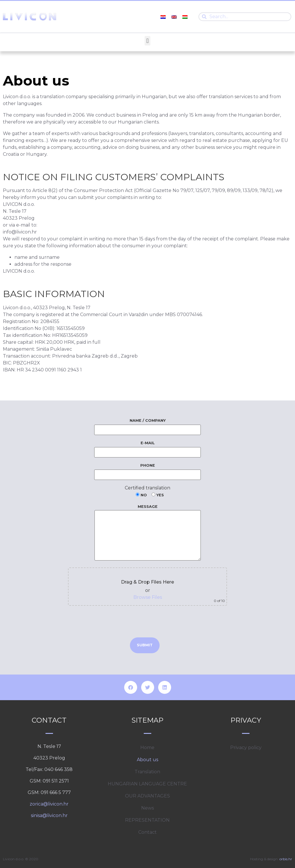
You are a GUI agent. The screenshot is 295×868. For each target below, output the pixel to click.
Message (148, 533)
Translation (147, 772)
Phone (147, 470)
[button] (147, 41)
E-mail (147, 448)
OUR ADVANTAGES (147, 796)
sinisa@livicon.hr (49, 815)
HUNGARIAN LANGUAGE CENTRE (147, 784)
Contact (147, 832)
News (147, 808)
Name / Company (147, 425)
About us (147, 760)
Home (147, 748)
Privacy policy (246, 748)
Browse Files (148, 597)
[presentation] (147, 622)
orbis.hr (286, 859)
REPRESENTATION (147, 820)
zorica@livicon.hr (49, 804)
